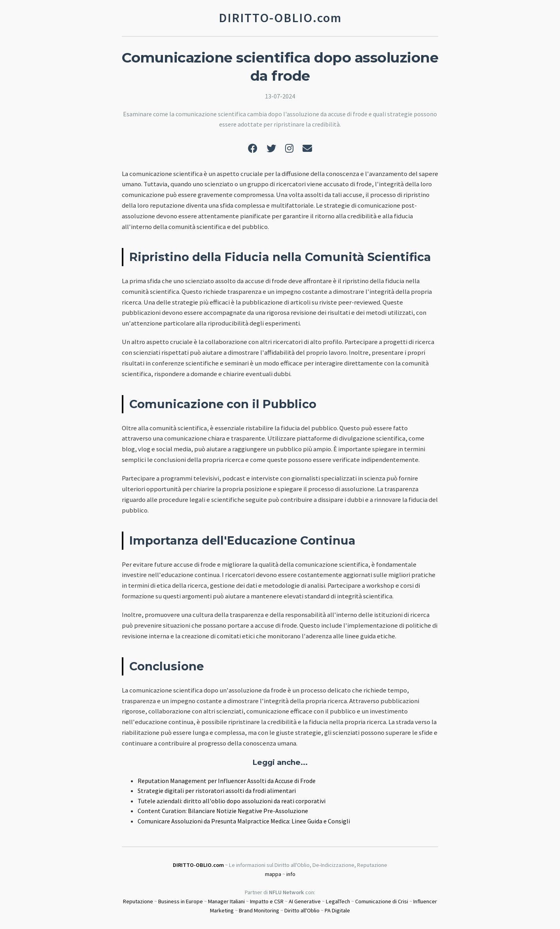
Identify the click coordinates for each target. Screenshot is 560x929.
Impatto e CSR (267, 901)
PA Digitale (337, 910)
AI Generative (305, 901)
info (291, 874)
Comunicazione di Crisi (382, 901)
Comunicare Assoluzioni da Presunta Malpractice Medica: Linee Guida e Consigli (244, 821)
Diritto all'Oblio (302, 910)
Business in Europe (181, 901)
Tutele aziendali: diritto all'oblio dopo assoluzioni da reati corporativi (232, 801)
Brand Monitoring (259, 910)
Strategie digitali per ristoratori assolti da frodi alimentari (217, 791)
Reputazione (138, 901)
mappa (273, 874)
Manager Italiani (226, 901)
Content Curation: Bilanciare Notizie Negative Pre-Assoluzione (223, 811)
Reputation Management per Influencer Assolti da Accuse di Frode (227, 781)
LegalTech (338, 901)
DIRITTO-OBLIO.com (198, 865)
